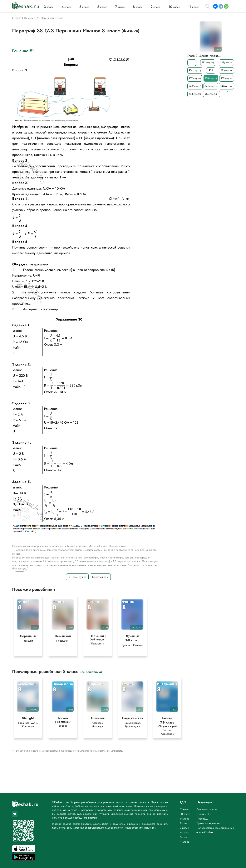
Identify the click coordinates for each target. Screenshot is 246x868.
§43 (195, 94)
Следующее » (100, 577)
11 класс (185, 809)
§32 (208, 62)
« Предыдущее (77, 577)
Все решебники (91, 672)
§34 (195, 70)
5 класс (185, 837)
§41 (211, 86)
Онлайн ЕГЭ (204, 814)
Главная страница (207, 809)
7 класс (184, 828)
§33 (226, 62)
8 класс (185, 823)
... (192, 62)
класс (49, 7)
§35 (211, 70)
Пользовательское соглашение (215, 828)
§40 (195, 86)
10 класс (185, 814)
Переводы (202, 819)
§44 (211, 94)
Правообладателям (208, 823)
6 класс (185, 832)
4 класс (185, 842)
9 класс (185, 819)
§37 (195, 78)
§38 (211, 78)
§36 (226, 70)
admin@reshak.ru (206, 832)
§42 (226, 86)
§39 (227, 78)
